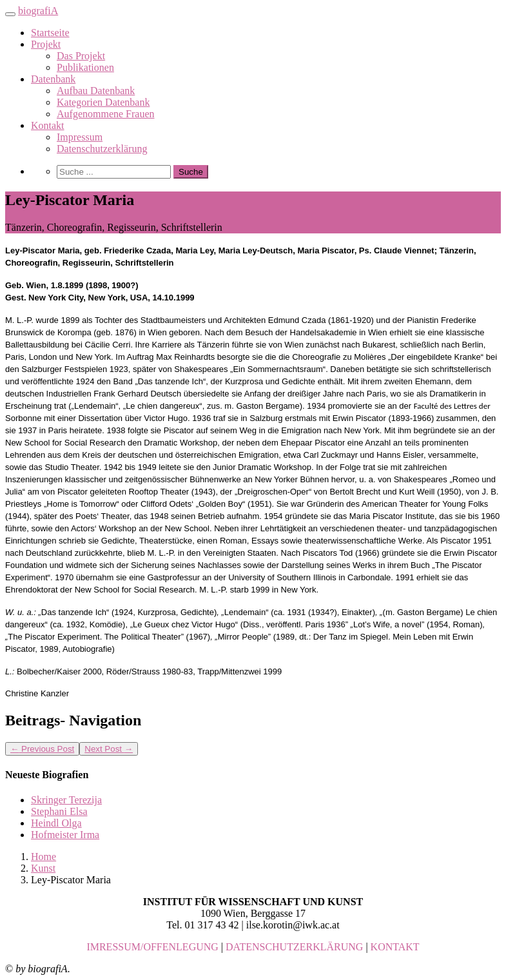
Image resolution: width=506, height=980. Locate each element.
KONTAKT (395, 947)
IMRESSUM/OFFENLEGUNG (152, 947)
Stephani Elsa (59, 811)
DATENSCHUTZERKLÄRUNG (294, 947)
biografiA (38, 11)
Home (44, 857)
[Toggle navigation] (10, 14)
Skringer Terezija (66, 800)
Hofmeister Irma (65, 835)
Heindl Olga (56, 823)
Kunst (43, 868)
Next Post (109, 749)
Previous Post (42, 749)
